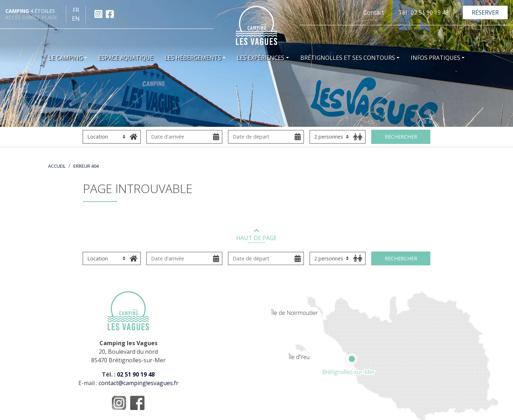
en (76, 19)
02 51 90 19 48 (136, 374)
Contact (374, 12)
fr (76, 10)
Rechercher (401, 137)
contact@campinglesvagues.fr (139, 383)
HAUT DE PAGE (256, 235)
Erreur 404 (86, 166)
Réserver (485, 12)
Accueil (57, 166)
